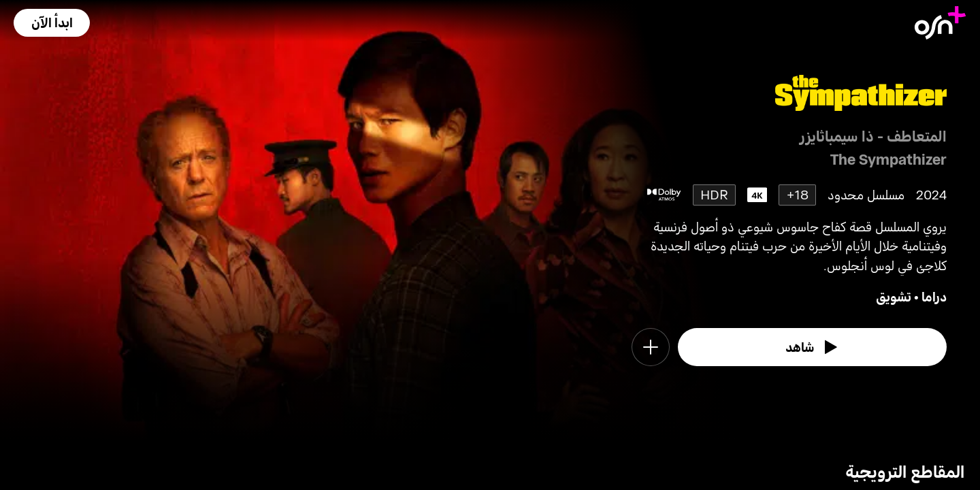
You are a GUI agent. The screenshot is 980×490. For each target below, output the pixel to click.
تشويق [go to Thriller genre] (894, 296)
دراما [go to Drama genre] (934, 296)
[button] (52, 23)
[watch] (813, 347)
